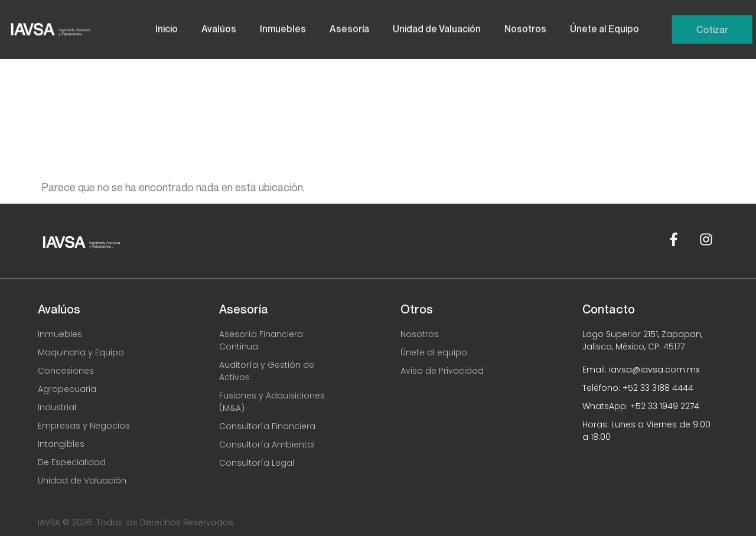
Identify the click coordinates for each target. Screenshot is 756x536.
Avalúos (219, 26)
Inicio (167, 26)
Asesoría (349, 26)
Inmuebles (283, 26)
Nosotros (525, 26)
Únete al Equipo (605, 26)
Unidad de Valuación (437, 26)
